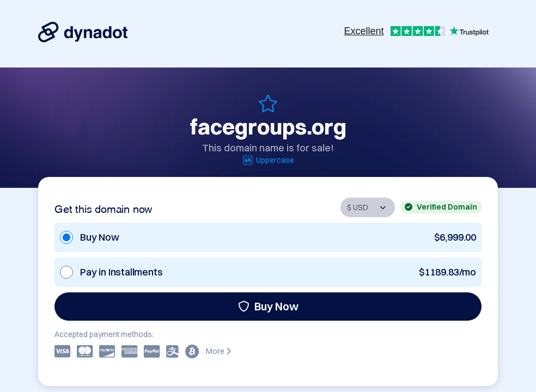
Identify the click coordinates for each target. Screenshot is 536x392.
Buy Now (268, 306)
